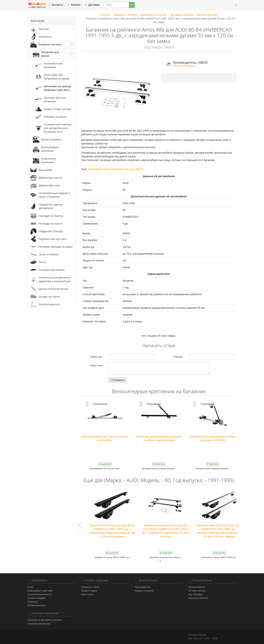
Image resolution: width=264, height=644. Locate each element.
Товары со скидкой (144, 591)
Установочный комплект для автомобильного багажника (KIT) (58, 128)
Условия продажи (36, 598)
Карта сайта (87, 594)
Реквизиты (33, 602)
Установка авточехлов (39, 624)
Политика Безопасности (40, 594)
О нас (30, 587)
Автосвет (44, 29)
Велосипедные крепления (50, 149)
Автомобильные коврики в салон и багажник (54, 195)
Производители (143, 587)
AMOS (140, 169)
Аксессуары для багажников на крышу (57, 77)
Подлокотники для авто (53, 239)
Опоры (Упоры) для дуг (58, 109)
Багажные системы (50, 44)
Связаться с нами (90, 587)
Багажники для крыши (50, 54)
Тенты (42, 262)
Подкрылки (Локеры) (51, 231)
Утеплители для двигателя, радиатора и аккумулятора (55, 279)
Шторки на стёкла (49, 297)
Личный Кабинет (197, 587)
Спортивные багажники (49, 160)
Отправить (117, 380)
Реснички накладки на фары (56, 247)
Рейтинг (179, 357)
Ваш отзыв (97, 366)
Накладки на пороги (51, 224)
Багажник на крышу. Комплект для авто (58, 88)
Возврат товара (89, 591)
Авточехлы (45, 37)
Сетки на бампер (49, 254)
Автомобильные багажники (53, 65)
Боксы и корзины (51, 140)
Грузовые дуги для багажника (55, 100)
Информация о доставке (40, 591)
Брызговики (46, 170)
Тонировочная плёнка (52, 270)
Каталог (74, 5)
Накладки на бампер (51, 216)
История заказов (197, 591)
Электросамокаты (49, 304)
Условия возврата (37, 605)
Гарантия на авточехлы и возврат (45, 620)
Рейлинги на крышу (55, 117)
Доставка (92, 5)
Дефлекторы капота (51, 178)
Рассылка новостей (198, 598)
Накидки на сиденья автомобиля (51, 206)
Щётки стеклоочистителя (54, 289)
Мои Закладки (196, 594)
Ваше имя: (97, 357)
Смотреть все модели (184, 66)
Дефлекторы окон (49, 185)
